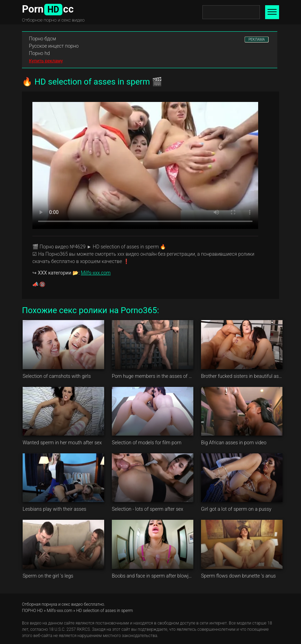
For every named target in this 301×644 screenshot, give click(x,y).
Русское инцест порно (54, 46)
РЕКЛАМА (257, 39)
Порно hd (39, 53)
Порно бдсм (43, 39)
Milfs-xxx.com (96, 273)
